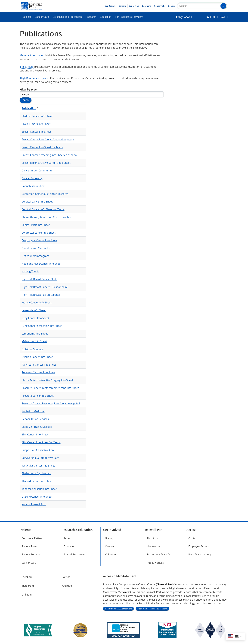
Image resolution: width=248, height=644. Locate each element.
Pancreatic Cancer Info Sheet (39, 365)
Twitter (66, 577)
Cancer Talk (160, 6)
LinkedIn (27, 595)
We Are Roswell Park (34, 504)
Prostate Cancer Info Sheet (38, 396)
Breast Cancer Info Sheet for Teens (42, 147)
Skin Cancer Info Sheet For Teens (41, 442)
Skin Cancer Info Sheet (35, 435)
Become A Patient (32, 538)
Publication (30, 108)
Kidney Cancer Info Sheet (37, 303)
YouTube (67, 586)
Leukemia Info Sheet (34, 310)
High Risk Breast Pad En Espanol (41, 295)
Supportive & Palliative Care (38, 450)
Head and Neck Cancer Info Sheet (42, 264)
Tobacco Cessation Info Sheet (39, 489)
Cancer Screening (32, 178)
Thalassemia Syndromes (36, 473)
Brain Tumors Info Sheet (36, 124)
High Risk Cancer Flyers (34, 78)
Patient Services (31, 554)
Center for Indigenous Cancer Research (45, 194)
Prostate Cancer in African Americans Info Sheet (50, 388)
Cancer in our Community (37, 171)
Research (91, 17)
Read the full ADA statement (118, 609)
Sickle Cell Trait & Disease (37, 427)
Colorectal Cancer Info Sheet (39, 233)
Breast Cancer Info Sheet (36, 132)
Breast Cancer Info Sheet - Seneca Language (48, 139)
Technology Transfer (159, 554)
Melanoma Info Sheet (34, 341)
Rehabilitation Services (35, 419)
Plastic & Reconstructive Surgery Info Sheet (47, 380)
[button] (223, 6)
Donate (171, 6)
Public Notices (155, 563)
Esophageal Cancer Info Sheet (39, 240)
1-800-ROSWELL (219, 17)
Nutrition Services (32, 349)
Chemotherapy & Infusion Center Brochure (47, 217)
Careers (122, 6)
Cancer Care (42, 17)
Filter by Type (28, 90)
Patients (26, 17)
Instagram (28, 586)
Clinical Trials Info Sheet (36, 225)
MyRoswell (185, 17)
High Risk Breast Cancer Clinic (39, 279)
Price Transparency (200, 554)
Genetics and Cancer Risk (37, 248)
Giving (109, 538)
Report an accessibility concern (152, 609)
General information (32, 55)
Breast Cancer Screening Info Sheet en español (50, 155)
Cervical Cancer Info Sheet (37, 202)
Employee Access (199, 546)
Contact (193, 538)
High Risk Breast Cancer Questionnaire (45, 287)
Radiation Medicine (33, 411)
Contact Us (134, 6)
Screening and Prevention (67, 17)
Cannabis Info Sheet (34, 186)
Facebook (27, 577)
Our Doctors (110, 6)
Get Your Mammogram (35, 256)
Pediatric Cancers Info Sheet (38, 372)
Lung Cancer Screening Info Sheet (42, 326)
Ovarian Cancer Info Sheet (37, 357)
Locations (147, 6)
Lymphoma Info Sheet (35, 334)
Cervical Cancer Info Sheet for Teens (43, 209)
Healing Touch (30, 271)
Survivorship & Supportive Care (40, 458)
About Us (152, 538)
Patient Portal (30, 546)
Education (106, 17)
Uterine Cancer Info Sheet (37, 497)
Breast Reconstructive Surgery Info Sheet (46, 163)
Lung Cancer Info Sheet (35, 318)
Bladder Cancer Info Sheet (37, 116)
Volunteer (111, 554)
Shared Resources (74, 554)
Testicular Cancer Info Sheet (38, 466)
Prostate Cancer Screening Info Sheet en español (51, 403)
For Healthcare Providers (129, 17)
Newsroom (153, 546)
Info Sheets (27, 67)
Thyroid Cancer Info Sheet (37, 481)
